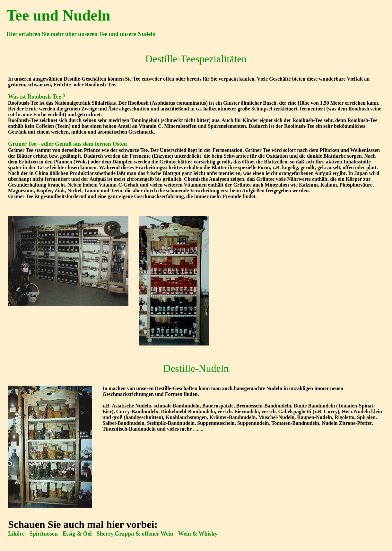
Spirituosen (44, 534)
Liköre (16, 534)
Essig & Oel (78, 534)
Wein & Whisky (198, 534)
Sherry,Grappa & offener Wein (136, 534)
